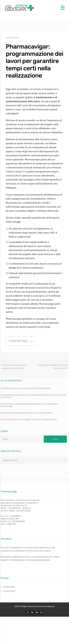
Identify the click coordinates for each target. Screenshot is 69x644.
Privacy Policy (9, 591)
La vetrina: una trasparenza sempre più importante (14, 366)
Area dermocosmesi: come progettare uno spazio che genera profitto (29, 419)
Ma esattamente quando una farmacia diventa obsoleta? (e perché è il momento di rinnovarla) (33, 396)
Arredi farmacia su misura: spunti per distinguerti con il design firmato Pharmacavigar (29, 405)
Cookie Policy (9, 587)
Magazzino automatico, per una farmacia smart (53, 366)
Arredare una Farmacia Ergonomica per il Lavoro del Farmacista (26, 413)
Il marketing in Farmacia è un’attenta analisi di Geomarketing (25, 388)
